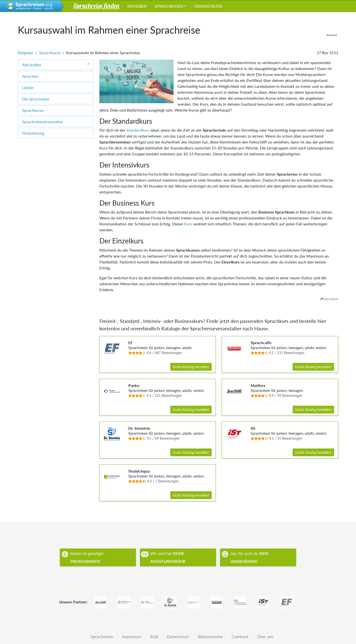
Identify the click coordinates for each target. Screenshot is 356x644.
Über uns (265, 636)
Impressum (132, 636)
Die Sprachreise (36, 99)
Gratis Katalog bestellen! (191, 367)
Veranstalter (208, 6)
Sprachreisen (169, 6)
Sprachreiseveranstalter (43, 122)
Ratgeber (137, 6)
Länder (28, 87)
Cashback (240, 636)
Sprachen (30, 76)
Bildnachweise (210, 636)
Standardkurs (138, 130)
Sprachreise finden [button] (96, 5)
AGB (154, 636)
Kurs (188, 224)
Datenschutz (178, 636)
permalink (329, 299)
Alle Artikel (56, 64)
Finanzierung (33, 133)
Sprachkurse (50, 53)
